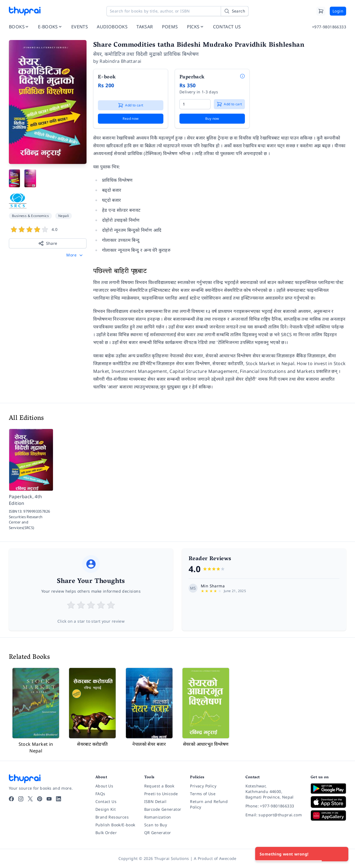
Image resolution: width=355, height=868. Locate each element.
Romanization (158, 817)
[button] (75, 255)
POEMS (170, 27)
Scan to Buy (156, 825)
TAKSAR (145, 27)
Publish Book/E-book (115, 825)
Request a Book (159, 786)
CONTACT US (227, 27)
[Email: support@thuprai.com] (274, 815)
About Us (104, 786)
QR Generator (158, 833)
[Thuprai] (25, 11)
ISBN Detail (155, 801)
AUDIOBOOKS (112, 27)
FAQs (100, 794)
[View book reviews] (48, 230)
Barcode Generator (163, 809)
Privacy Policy (203, 786)
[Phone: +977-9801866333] (274, 806)
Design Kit (106, 809)
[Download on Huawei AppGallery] (328, 815)
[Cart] (321, 11)
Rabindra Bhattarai (120, 61)
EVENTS (80, 27)
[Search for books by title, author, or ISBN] (177, 11)
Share (48, 243)
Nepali (64, 216)
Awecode (228, 858)
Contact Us (106, 801)
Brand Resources (112, 817)
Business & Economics (30, 216)
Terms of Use (203, 794)
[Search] (235, 11)
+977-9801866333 (329, 27)
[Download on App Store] (328, 802)
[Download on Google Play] (328, 789)
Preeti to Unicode (161, 794)
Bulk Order (106, 833)
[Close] (341, 854)
